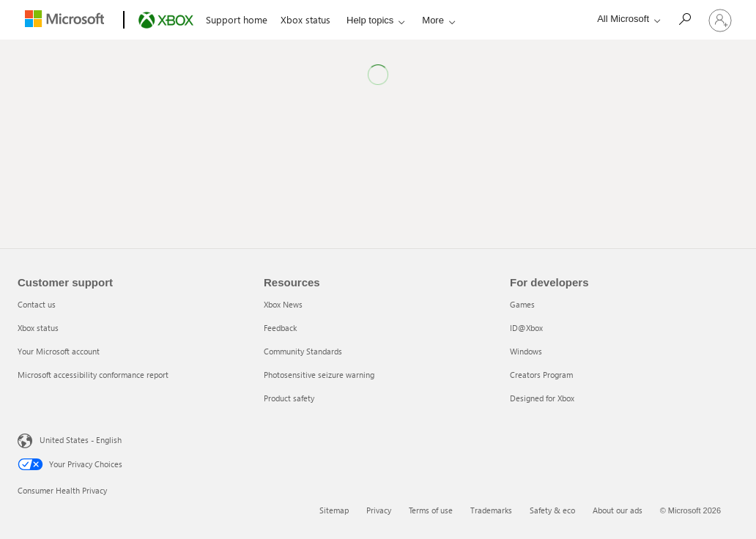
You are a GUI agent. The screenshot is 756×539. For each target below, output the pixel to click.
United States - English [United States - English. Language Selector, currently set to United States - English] (81, 440)
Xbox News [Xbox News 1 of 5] (283, 304)
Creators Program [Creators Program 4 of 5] (541, 375)
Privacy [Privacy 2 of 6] (379, 510)
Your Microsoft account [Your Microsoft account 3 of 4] (59, 351)
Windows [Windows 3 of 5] (526, 351)
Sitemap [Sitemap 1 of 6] (334, 510)
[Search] (684, 19)
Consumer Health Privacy (62, 490)
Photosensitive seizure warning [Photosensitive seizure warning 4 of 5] (319, 375)
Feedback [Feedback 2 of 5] (280, 328)
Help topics (369, 20)
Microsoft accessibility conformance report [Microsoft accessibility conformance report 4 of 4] (93, 375)
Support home (236, 19)
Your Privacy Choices (70, 464)
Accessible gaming (459, 19)
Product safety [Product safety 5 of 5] (289, 398)
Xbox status (305, 19)
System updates (545, 19)
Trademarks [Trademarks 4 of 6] (491, 510)
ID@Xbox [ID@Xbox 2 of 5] (526, 328)
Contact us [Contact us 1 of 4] (37, 304)
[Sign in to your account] (720, 20)
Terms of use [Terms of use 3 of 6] (431, 510)
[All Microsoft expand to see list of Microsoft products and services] (625, 19)
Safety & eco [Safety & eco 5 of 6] (552, 510)
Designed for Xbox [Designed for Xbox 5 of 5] (542, 398)
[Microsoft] (67, 21)
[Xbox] (164, 21)
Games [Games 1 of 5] (522, 304)
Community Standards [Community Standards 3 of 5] (303, 351)
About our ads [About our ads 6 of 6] (618, 510)
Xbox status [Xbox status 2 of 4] (38, 328)
